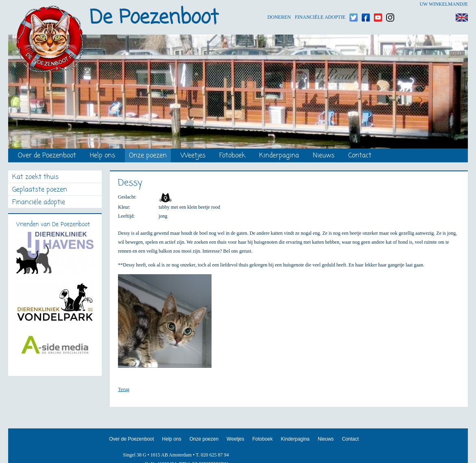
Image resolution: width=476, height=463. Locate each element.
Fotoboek (232, 156)
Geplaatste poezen (40, 190)
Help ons (103, 156)
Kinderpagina (279, 156)
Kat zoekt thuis (35, 178)
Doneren (279, 4)
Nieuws (324, 156)
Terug (124, 389)
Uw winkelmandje (444, 4)
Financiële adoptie (320, 4)
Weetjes (193, 156)
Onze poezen (148, 156)
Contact (360, 156)
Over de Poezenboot (47, 156)
